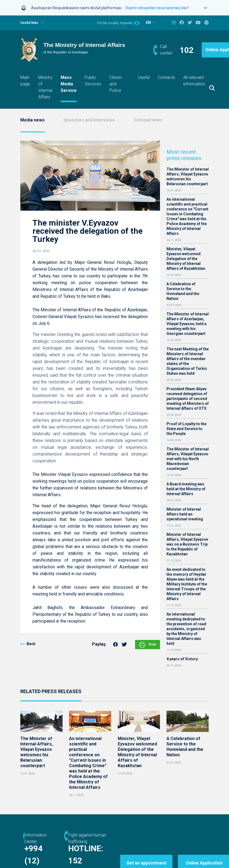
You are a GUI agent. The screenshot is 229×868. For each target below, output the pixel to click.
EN (149, 23)
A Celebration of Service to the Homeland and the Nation (183, 291)
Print (148, 645)
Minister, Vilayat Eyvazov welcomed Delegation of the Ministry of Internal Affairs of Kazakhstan (186, 259)
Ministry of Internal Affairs (45, 87)
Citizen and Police (116, 84)
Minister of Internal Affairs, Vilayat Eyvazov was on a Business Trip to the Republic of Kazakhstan (187, 544)
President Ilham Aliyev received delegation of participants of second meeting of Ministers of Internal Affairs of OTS (188, 399)
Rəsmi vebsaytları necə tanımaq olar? (157, 8)
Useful (144, 77)
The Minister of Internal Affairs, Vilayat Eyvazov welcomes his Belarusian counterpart (188, 177)
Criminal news (148, 120)
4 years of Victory (182, 659)
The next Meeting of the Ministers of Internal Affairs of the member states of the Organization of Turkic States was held (188, 361)
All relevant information (194, 81)
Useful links (29, 23)
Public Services (93, 81)
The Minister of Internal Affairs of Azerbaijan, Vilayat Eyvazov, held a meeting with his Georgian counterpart (188, 324)
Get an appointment (163, 851)
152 (102, 861)
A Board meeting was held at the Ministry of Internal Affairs (186, 489)
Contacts (166, 77)
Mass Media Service (69, 84)
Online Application (193, 851)
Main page (25, 81)
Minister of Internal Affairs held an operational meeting (185, 514)
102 (187, 50)
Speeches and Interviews (89, 120)
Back (31, 644)
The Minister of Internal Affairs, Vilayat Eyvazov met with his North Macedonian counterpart (188, 459)
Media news (32, 120)
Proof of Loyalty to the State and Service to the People (187, 429)
